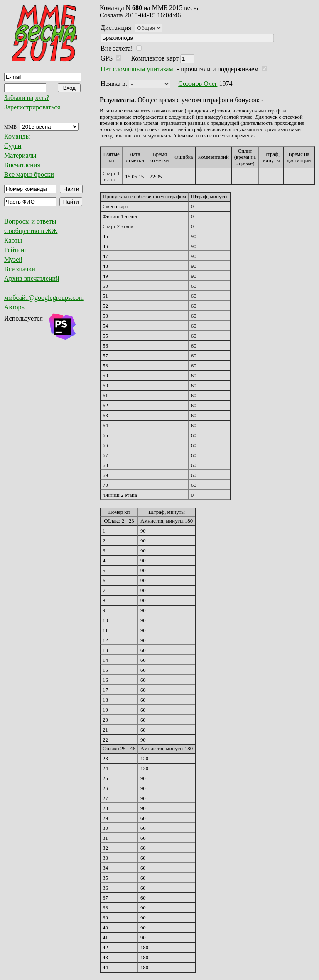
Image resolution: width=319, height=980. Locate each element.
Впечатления (22, 165)
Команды (17, 136)
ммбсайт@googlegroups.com (44, 298)
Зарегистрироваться (32, 107)
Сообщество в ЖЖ (31, 231)
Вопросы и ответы (30, 221)
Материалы (20, 155)
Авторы (15, 307)
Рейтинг (16, 250)
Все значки (20, 269)
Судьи (13, 146)
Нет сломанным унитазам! (138, 69)
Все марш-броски (29, 174)
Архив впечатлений (32, 278)
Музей (13, 259)
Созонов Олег (198, 84)
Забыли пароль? (27, 98)
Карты (13, 240)
